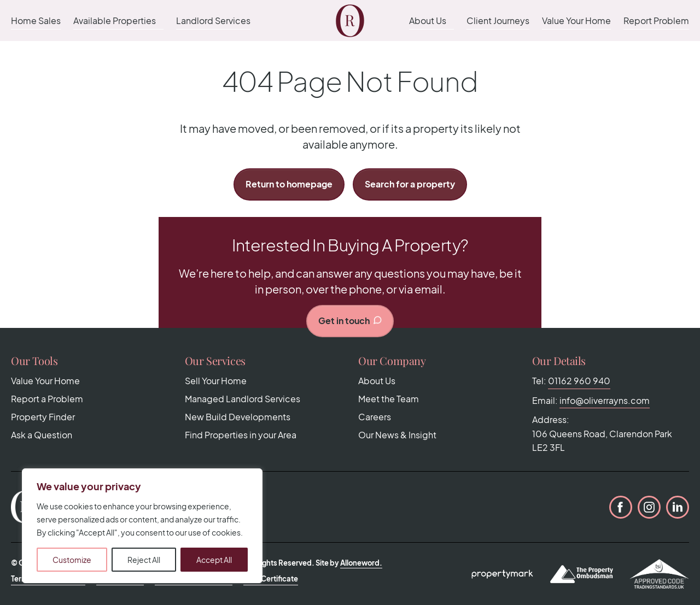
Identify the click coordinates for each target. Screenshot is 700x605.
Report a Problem (47, 399)
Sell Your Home (216, 381)
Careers (375, 417)
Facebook (621, 507)
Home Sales (36, 20)
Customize (72, 560)
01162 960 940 (579, 381)
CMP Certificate (271, 579)
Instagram (649, 507)
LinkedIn (678, 507)
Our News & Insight (397, 435)
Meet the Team (389, 399)
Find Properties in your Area (241, 435)
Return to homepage (289, 184)
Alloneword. (361, 563)
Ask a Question (42, 435)
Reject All (144, 560)
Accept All (214, 560)
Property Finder (43, 417)
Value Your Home (576, 20)
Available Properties (115, 20)
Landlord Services (213, 20)
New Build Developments (238, 417)
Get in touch (350, 321)
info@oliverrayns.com (605, 400)
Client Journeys (498, 20)
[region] (142, 526)
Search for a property (410, 184)
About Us (428, 20)
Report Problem (656, 20)
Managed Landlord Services (243, 399)
